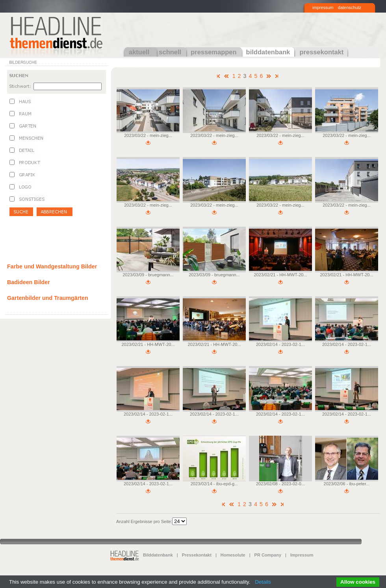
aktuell (139, 52)
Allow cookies (358, 582)
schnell (170, 52)
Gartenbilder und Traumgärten (48, 298)
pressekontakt (321, 52)
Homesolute (233, 555)
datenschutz (350, 7)
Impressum (302, 555)
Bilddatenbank (158, 555)
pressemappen (213, 52)
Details (263, 582)
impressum (323, 7)
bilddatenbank (268, 52)
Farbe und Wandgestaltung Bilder (52, 266)
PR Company (268, 555)
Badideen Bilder (29, 282)
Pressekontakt (197, 555)
